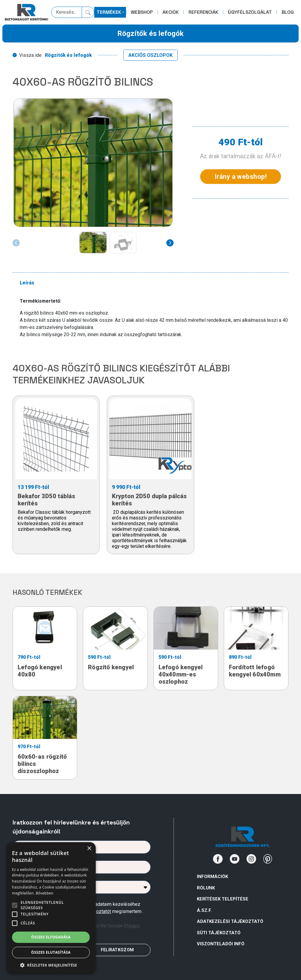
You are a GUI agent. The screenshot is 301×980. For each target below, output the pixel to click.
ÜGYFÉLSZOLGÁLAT (250, 12)
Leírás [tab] (27, 283)
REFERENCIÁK (203, 12)
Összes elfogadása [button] (51, 937)
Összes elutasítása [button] (51, 952)
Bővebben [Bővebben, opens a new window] (44, 893)
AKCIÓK (171, 12)
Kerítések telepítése (223, 899)
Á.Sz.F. (204, 910)
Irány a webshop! (241, 177)
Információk (212, 877)
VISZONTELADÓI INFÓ (221, 944)
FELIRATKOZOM (117, 950)
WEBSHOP (142, 12)
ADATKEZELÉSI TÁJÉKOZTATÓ (230, 921)
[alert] (51, 908)
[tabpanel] (154, 318)
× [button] (89, 849)
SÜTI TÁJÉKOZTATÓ (219, 933)
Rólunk (206, 888)
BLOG (288, 12)
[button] (51, 965)
